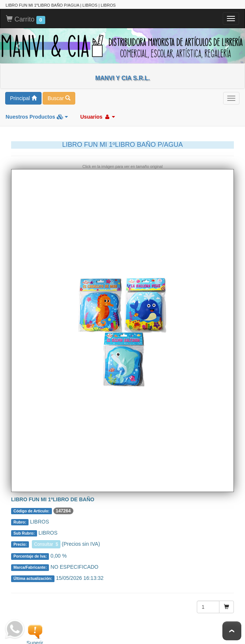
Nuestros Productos (37, 115)
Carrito (26, 18)
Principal (23, 97)
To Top (232, 631)
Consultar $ (46, 543)
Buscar (59, 97)
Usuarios (97, 115)
